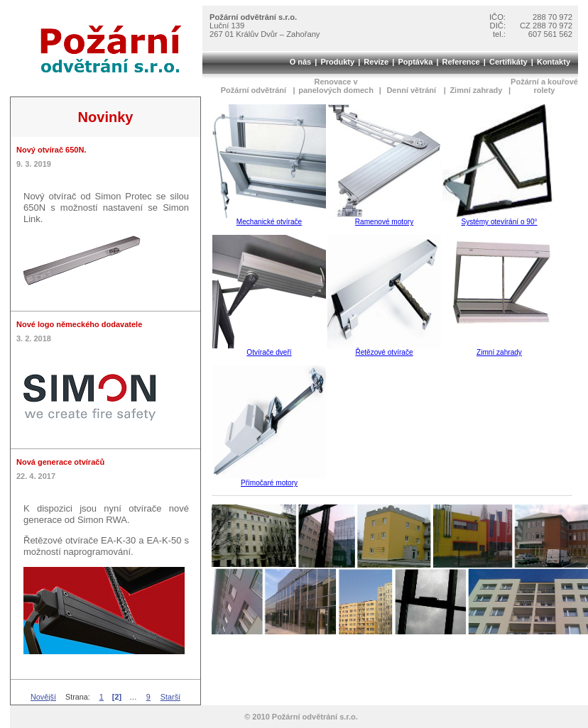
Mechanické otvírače (269, 222)
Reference (461, 62)
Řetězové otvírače (384, 352)
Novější (43, 697)
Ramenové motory (384, 222)
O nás (301, 62)
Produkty (337, 62)
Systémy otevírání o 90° (499, 222)
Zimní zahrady (499, 352)
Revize (376, 62)
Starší (170, 697)
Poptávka (415, 62)
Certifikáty (508, 62)
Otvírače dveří (269, 352)
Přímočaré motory (269, 483)
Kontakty (554, 62)
